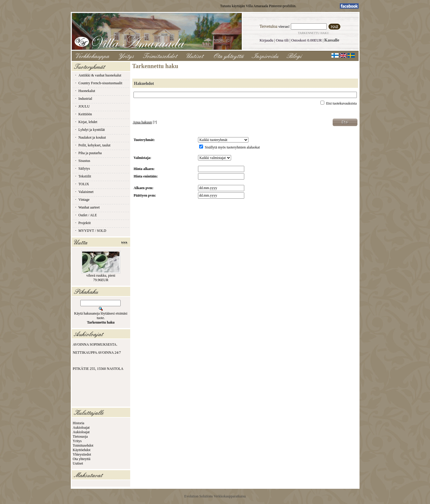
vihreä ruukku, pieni (101, 275)
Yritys (77, 441)
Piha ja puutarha (88, 153)
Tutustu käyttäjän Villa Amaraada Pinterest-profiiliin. (258, 6)
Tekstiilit (83, 176)
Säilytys (82, 168)
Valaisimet (84, 192)
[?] (145, 122)
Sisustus (82, 161)
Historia (79, 423)
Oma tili (282, 40)
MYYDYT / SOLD (90, 231)
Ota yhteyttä (82, 459)
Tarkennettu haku (314, 33)
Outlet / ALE (86, 215)
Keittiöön (83, 114)
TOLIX (82, 184)
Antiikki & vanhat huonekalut (98, 75)
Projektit (83, 223)
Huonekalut (85, 91)
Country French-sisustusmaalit (98, 83)
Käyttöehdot (82, 450)
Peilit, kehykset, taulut (92, 145)
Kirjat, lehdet (86, 122)
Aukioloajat (81, 428)
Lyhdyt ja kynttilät (90, 130)
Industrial (83, 99)
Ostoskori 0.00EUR (307, 40)
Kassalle (332, 40)
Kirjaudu (266, 40)
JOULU (82, 106)
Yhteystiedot (82, 454)
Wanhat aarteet (87, 207)
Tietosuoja (80, 436)
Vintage (82, 200)
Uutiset (78, 463)
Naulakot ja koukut (90, 137)
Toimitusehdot (83, 445)
